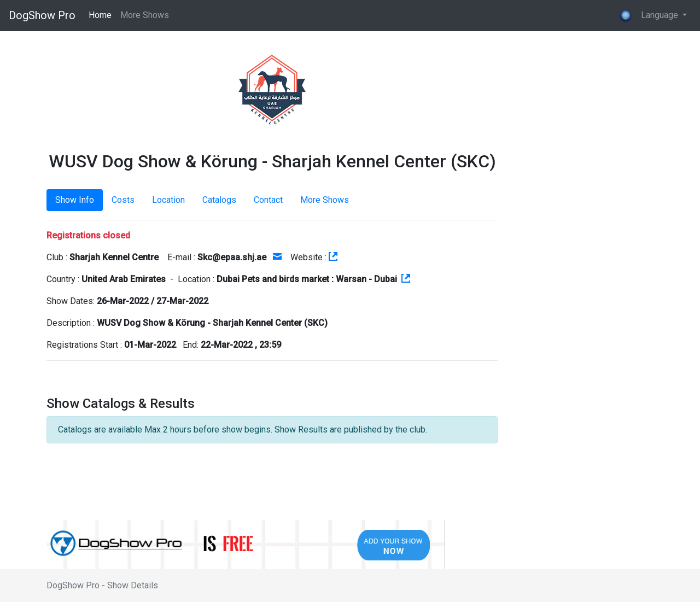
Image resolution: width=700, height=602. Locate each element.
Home (100, 15)
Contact (268, 200)
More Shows (145, 15)
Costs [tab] (123, 200)
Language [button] (650, 16)
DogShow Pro (42, 15)
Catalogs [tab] (219, 200)
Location (168, 200)
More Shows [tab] (325, 200)
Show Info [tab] (75, 200)
